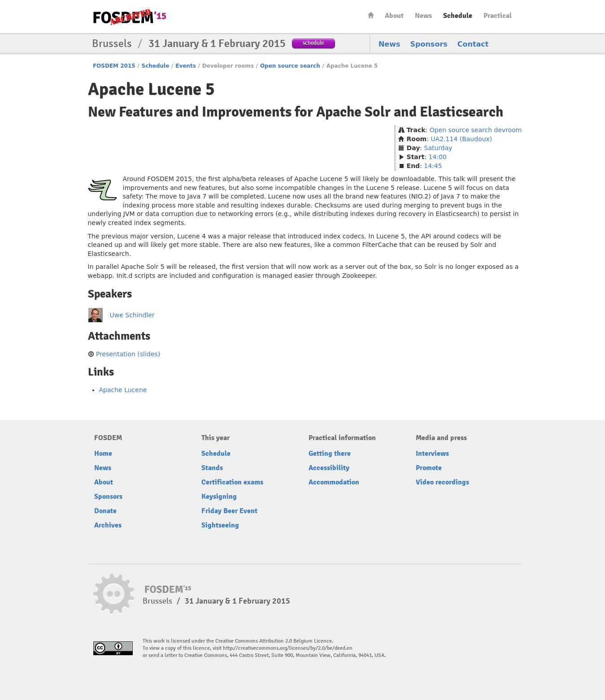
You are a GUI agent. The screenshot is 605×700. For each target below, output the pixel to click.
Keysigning (219, 497)
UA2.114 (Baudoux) (461, 139)
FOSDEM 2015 (114, 66)
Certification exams (232, 482)
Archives (108, 525)
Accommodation (334, 482)
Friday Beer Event (229, 511)
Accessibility (329, 468)
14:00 (438, 157)
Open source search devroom (476, 130)
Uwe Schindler (132, 315)
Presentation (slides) (128, 354)
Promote (429, 468)
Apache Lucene (123, 390)
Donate (105, 511)
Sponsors (429, 44)
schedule (313, 43)
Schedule (458, 16)
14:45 (433, 166)
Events (186, 66)
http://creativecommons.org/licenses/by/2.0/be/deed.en (288, 648)
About (394, 16)
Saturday (438, 148)
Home (371, 15)
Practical (498, 16)
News (423, 16)
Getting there (330, 454)
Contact (473, 44)
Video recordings (442, 482)
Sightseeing (220, 525)
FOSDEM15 (130, 17)
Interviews (432, 454)
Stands (212, 468)
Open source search (290, 66)
